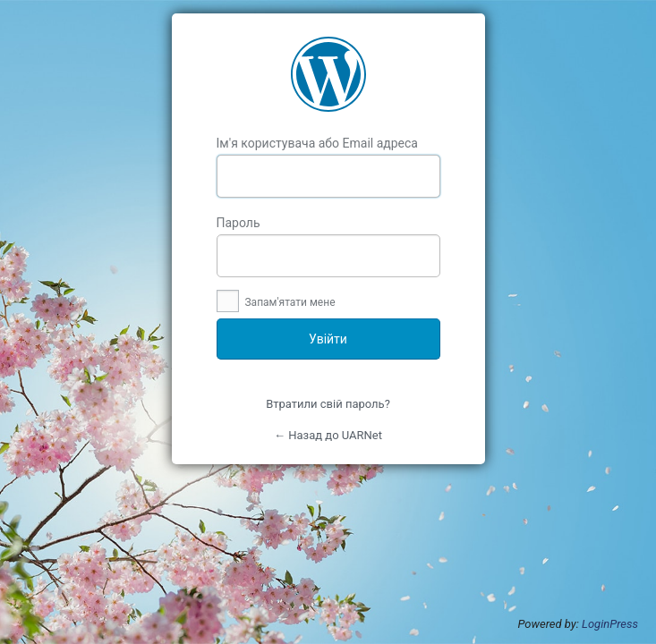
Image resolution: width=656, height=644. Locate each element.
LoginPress (610, 624)
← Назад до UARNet (328, 435)
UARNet (328, 74)
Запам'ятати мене (276, 302)
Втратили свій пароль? (328, 404)
